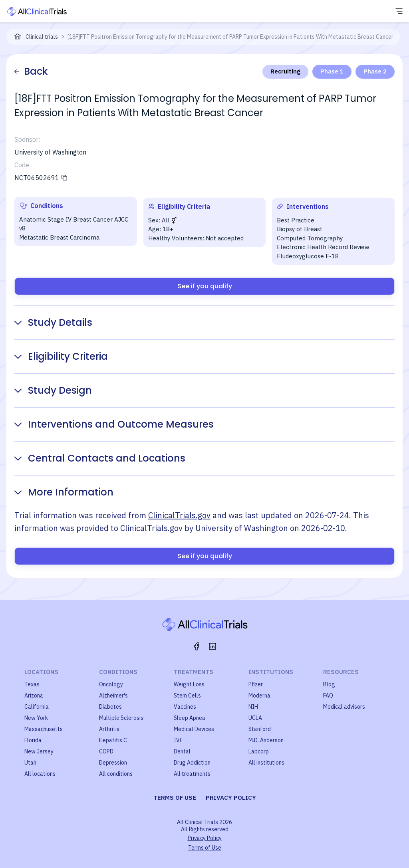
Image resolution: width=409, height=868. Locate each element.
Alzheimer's (113, 696)
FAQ (328, 696)
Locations (41, 672)
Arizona (34, 696)
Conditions (118, 672)
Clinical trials (42, 37)
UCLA (255, 718)
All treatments (192, 774)
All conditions (116, 774)
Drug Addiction (192, 763)
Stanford (260, 729)
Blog (329, 684)
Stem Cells (187, 696)
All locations (40, 774)
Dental (182, 751)
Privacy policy (231, 798)
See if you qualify (205, 286)
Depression (113, 763)
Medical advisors (344, 707)
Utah (30, 763)
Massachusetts (44, 729)
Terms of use (175, 798)
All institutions (266, 763)
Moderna (259, 696)
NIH (253, 707)
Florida (33, 740)
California (37, 707)
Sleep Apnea (190, 718)
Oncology (111, 684)
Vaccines (185, 707)
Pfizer (256, 684)
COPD (106, 751)
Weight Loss (189, 684)
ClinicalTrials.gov (179, 515)
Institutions (271, 672)
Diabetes (110, 707)
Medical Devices (194, 729)
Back (31, 71)
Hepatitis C (113, 740)
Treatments (194, 672)
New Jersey (39, 751)
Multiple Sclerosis (121, 718)
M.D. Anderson (266, 740)
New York (36, 718)
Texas (32, 684)
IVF (178, 740)
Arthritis (109, 729)
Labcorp (259, 751)
